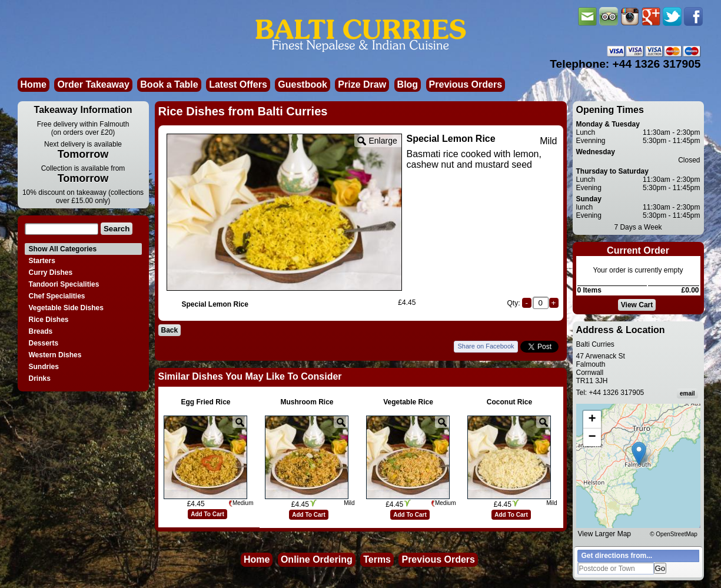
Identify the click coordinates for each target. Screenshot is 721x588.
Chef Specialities (57, 296)
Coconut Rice (509, 402)
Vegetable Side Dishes (66, 308)
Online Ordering (317, 559)
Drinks (40, 378)
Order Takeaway (93, 84)
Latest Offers (238, 84)
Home (34, 84)
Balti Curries (368, 581)
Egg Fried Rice (205, 402)
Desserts (44, 343)
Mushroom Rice (307, 402)
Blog (408, 84)
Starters (42, 261)
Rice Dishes (49, 320)
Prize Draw (362, 84)
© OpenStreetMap (674, 534)
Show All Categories (63, 249)
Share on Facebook (486, 346)
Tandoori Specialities (64, 284)
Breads (41, 331)
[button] (639, 454)
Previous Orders (466, 84)
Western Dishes (55, 355)
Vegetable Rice (408, 402)
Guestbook (303, 84)
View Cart (637, 305)
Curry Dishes (51, 273)
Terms (377, 559)
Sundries (44, 367)
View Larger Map (605, 534)
